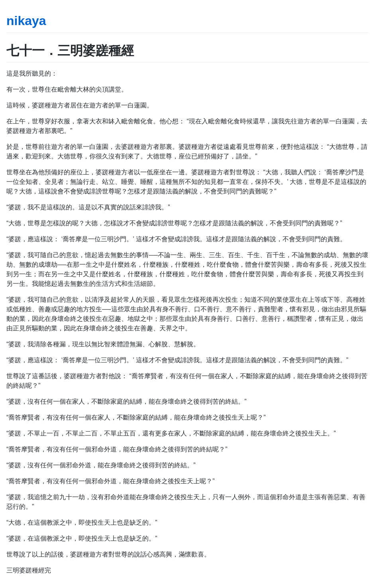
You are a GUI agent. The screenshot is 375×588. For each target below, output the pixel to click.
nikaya (26, 21)
